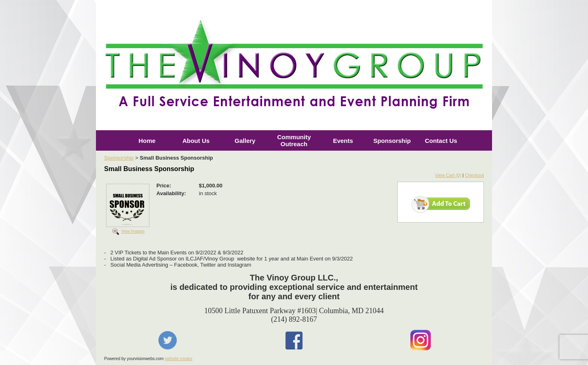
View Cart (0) (448, 175)
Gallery (245, 141)
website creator (178, 359)
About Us (196, 141)
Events (343, 141)
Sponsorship (392, 141)
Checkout (474, 175)
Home (147, 141)
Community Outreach (294, 140)
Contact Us (441, 141)
